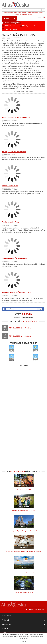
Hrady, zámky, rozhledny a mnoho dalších (23, 531)
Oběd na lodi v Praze (10, 186)
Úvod (3, 38)
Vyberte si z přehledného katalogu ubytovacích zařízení (23, 551)
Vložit (10, 18)
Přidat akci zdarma (34, 610)
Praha (8, 38)
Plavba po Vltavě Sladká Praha (14, 152)
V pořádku (24, 642)
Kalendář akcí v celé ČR (23, 490)
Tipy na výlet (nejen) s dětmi (23, 592)
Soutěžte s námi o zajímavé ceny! (23, 572)
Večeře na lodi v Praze (10, 222)
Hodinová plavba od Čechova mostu (16, 292)
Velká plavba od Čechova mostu (14, 258)
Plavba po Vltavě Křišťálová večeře (16, 118)
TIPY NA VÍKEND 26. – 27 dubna (20, 328)
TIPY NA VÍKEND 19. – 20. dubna (20, 336)
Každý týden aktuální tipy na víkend (23, 510)
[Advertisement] (23, 391)
